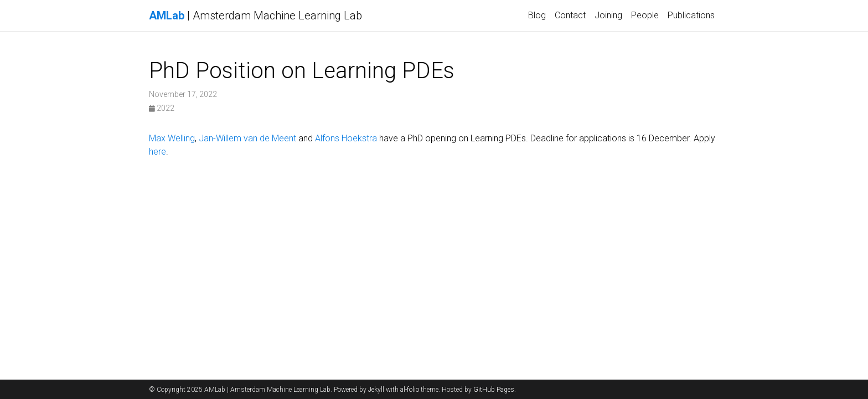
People (645, 15)
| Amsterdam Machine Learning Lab (255, 16)
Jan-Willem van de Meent (247, 138)
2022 (162, 108)
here (157, 152)
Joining (608, 15)
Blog (537, 15)
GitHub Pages (494, 390)
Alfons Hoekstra (346, 138)
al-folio (410, 390)
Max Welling (172, 138)
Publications (691, 15)
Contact (570, 15)
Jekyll (376, 390)
